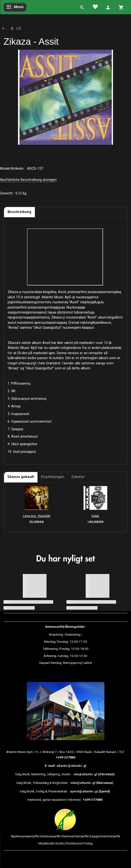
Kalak (95, 516)
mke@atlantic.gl (83, 783)
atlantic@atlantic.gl (71, 766)
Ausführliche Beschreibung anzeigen (28, 180)
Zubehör (78, 477)
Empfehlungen (53, 477)
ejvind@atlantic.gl (84, 791)
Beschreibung (19, 212)
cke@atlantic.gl (85, 774)
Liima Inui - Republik (37, 516)
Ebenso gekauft (21, 477)
